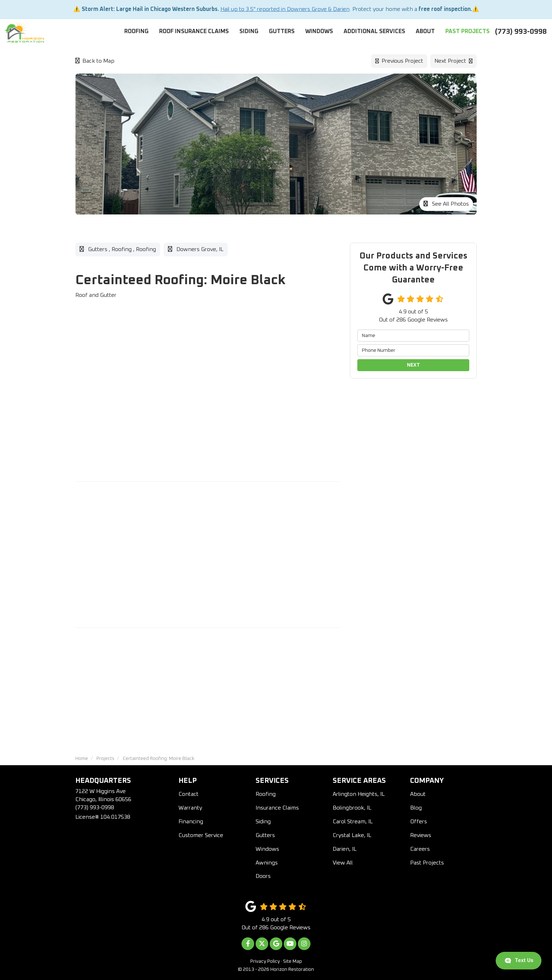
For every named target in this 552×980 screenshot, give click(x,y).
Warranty (190, 808)
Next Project (453, 61)
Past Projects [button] (468, 31)
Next (413, 365)
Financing (191, 822)
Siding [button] (249, 31)
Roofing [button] (136, 31)
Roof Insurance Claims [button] (194, 31)
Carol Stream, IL (353, 822)
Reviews (421, 835)
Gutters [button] (282, 31)
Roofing (266, 794)
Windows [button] (319, 31)
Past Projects (427, 863)
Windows (267, 849)
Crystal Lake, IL (352, 835)
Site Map (293, 961)
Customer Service (201, 835)
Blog (416, 808)
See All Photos (446, 204)
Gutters (265, 835)
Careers (420, 849)
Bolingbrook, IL (352, 808)
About (418, 794)
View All (343, 863)
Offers (419, 822)
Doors (263, 876)
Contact (189, 794)
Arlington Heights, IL (359, 794)
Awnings (267, 863)
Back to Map (95, 61)
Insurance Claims (277, 808)
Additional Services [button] (374, 31)
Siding (263, 822)
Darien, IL (345, 849)
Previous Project (399, 61)
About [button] (425, 31)
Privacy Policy (265, 961)
